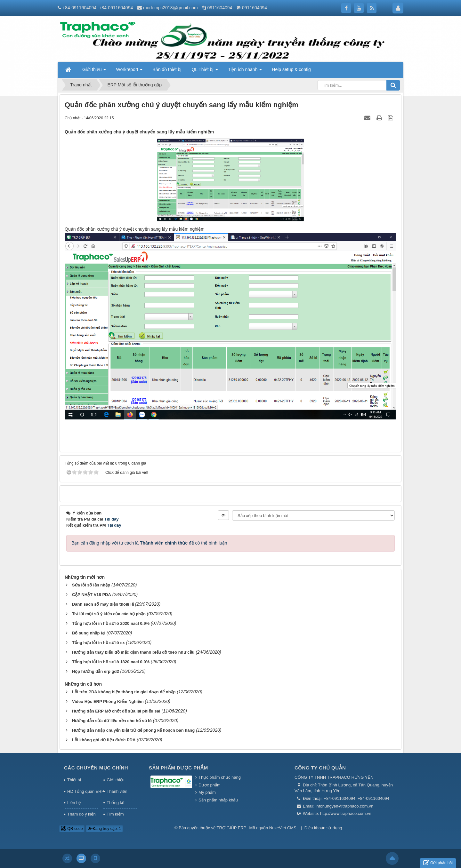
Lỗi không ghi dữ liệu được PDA (104, 740)
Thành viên (117, 791)
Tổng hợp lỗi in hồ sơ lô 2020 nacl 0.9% (111, 623)
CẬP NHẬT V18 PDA (92, 595)
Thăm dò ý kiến (81, 814)
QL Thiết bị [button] (205, 71)
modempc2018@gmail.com (170, 8)
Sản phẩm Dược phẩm (178, 768)
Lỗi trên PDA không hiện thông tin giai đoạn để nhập (124, 692)
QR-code (72, 829)
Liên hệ (74, 803)
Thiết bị (74, 780)
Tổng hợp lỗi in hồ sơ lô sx (98, 643)
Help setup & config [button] (291, 69)
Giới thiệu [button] (94, 71)
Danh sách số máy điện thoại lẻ (103, 604)
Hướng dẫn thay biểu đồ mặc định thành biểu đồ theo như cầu (133, 652)
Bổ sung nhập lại (89, 633)
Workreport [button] (129, 71)
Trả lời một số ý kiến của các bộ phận (109, 614)
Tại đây (112, 519)
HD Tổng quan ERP (82, 791)
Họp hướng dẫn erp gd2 (96, 671)
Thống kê (115, 803)
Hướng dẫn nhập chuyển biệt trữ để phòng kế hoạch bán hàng (133, 730)
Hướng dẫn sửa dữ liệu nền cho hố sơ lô (112, 721)
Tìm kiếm (115, 814)
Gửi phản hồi (438, 863)
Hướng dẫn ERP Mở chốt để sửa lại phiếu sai (116, 711)
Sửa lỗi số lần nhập (91, 585)
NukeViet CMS (283, 828)
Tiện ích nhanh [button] (245, 71)
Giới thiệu (115, 780)
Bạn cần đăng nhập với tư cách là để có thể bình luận (149, 543)
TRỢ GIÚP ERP (231, 828)
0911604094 (220, 8)
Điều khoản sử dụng (323, 828)
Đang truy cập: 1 (104, 829)
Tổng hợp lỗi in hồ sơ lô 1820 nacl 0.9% (111, 662)
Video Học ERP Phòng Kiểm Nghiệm (108, 701)
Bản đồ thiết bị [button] (167, 69)
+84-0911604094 (79, 8)
